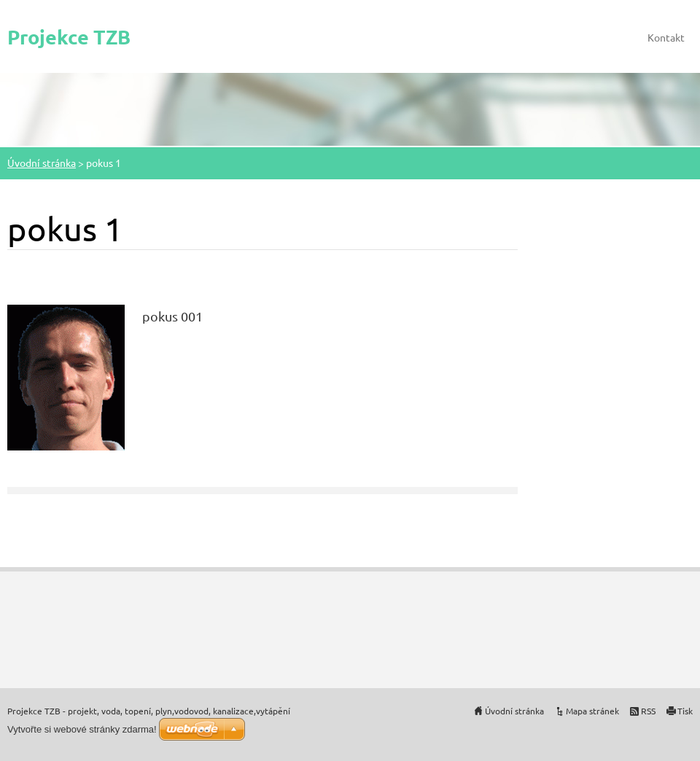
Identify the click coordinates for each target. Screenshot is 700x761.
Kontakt (666, 37)
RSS (648, 711)
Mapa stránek (592, 711)
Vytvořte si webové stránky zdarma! (82, 729)
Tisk (685, 711)
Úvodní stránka (42, 163)
